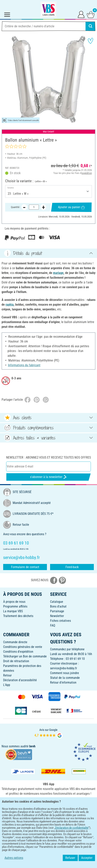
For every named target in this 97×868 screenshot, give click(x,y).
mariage (58, 273)
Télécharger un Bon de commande (25, 656)
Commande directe (15, 642)
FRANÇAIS (48, 815)
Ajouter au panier (71, 207)
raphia (10, 305)
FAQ (53, 625)
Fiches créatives (60, 621)
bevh (32, 746)
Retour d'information (63, 682)
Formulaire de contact (25, 567)
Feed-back (72, 567)
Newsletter (57, 616)
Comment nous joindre (65, 673)
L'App (7, 685)
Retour (7, 675)
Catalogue (57, 602)
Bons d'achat (58, 606)
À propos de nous (14, 602)
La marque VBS (13, 611)
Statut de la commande (65, 678)
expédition (87, 173)
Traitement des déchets (18, 616)
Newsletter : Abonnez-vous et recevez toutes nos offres (48, 457)
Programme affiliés (15, 606)
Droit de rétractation (16, 661)
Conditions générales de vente (23, 647)
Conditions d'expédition (18, 652)
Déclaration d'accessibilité (20, 680)
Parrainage (57, 611)
